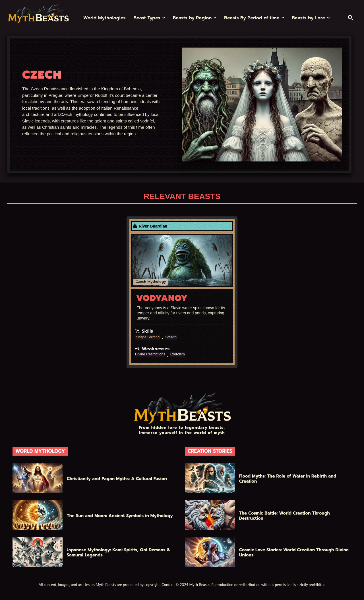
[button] (350, 17)
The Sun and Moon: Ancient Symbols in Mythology (120, 515)
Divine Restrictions (152, 354)
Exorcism (181, 354)
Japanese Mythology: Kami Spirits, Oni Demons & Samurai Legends (119, 552)
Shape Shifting (149, 337)
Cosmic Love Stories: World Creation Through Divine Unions (294, 552)
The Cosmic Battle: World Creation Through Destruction (285, 515)
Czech (141, 282)
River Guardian (153, 226)
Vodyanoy (162, 298)
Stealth (174, 337)
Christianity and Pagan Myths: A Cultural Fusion (117, 478)
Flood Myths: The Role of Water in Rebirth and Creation (288, 478)
